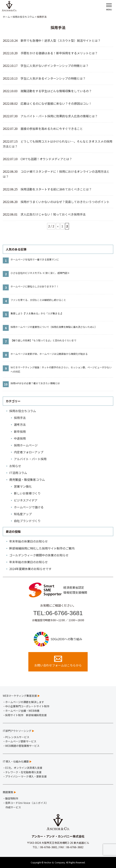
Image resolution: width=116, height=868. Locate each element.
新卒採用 (20, 432)
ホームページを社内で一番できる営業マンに (35, 259)
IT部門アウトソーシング (17, 731)
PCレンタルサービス (17, 737)
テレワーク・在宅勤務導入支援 (23, 772)
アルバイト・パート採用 (30, 459)
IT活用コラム (18, 473)
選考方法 (20, 424)
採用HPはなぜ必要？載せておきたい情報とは (35, 383)
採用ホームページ (26, 445)
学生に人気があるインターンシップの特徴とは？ (53, 78)
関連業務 (8, 792)
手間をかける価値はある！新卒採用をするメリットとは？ (59, 53)
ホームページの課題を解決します (25, 702)
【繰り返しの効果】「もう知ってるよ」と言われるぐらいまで (43, 340)
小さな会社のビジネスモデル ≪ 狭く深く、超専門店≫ (40, 273)
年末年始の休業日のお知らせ (29, 541)
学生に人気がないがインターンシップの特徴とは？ (55, 66)
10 (6, 384)
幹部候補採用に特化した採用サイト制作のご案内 (42, 548)
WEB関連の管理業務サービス (22, 746)
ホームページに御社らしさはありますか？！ (35, 286)
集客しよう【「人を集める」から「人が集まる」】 (37, 313)
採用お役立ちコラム (23, 411)
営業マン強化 (23, 486)
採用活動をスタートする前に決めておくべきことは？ (56, 189)
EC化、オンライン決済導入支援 (24, 768)
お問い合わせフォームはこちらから (58, 662)
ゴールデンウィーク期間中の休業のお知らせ (39, 555)
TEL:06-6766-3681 (58, 613)
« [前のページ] (58, 226)
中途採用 (20, 438)
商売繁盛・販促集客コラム (27, 480)
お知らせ (15, 466)
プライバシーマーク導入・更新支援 (26, 776)
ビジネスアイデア (26, 500)
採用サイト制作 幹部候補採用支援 (26, 715)
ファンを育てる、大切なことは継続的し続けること (38, 300)
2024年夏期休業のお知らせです (30, 569)
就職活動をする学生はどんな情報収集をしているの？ (56, 91)
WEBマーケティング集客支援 (20, 696)
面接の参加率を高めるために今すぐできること (52, 129)
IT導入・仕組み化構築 (16, 761)
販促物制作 (12, 798)
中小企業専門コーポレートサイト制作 (27, 706)
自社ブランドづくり (27, 521)
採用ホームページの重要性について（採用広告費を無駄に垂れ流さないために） (54, 327)
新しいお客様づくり (27, 493)
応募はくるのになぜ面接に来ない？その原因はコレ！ (56, 103)
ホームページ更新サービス (21, 741)
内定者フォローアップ (29, 452)
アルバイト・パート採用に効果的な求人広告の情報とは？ (59, 116)
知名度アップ (23, 514)
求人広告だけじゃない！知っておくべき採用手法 (53, 214)
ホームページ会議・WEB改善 (22, 711)
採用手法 (20, 418)
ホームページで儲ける (29, 507)
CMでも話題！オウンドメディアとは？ (46, 159)
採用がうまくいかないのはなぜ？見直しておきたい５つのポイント (65, 202)
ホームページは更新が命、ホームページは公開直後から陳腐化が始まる (49, 354)
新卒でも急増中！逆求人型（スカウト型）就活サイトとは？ (61, 40)
